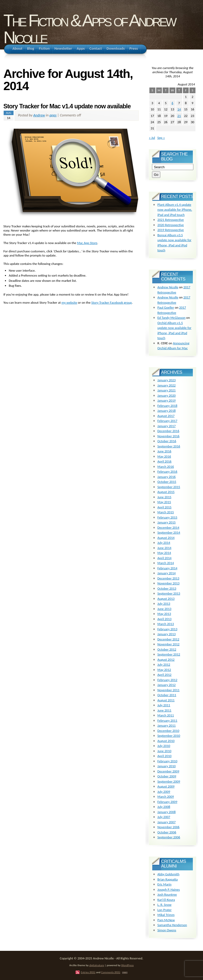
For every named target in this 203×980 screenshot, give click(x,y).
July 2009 (164, 792)
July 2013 (164, 604)
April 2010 (164, 756)
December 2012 (168, 639)
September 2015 (169, 487)
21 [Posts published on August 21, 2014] (179, 116)
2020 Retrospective (171, 225)
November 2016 (169, 436)
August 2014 (166, 538)
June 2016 (164, 451)
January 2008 (167, 812)
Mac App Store (87, 243)
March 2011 (166, 715)
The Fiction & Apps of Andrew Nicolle (89, 29)
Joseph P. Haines (169, 890)
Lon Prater (164, 910)
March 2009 (166, 797)
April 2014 (164, 558)
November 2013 (169, 583)
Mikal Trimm (166, 915)
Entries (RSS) (88, 972)
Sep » (161, 138)
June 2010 (164, 751)
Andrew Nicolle (168, 287)
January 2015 (167, 522)
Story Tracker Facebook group (112, 302)
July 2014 (164, 543)
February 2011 (167, 720)
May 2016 (164, 456)
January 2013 (167, 634)
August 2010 (166, 741)
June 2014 (164, 548)
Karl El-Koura (166, 900)
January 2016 (167, 477)
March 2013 (166, 624)
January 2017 (167, 426)
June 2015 (164, 497)
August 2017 (166, 416)
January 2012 (167, 685)
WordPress (128, 965)
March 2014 (166, 563)
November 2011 (169, 690)
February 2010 (167, 761)
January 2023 (167, 380)
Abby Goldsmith (168, 874)
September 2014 (169, 532)
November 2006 (169, 827)
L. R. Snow (164, 905)
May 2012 (164, 670)
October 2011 (167, 695)
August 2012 (166, 660)
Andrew (39, 115)
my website (69, 302)
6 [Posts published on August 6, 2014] (172, 103)
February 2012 (167, 680)
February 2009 (167, 802)
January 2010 (167, 766)
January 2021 (167, 390)
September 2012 (169, 654)
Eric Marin (164, 884)
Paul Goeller (166, 307)
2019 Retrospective (171, 230)
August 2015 (166, 492)
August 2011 (166, 700)
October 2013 (167, 588)
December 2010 (168, 731)
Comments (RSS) (111, 972)
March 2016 (166, 467)
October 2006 (167, 832)
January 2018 (167, 411)
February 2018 (167, 406)
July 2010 (164, 746)
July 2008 (164, 807)
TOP (125, 973)
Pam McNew (166, 920)
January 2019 (167, 400)
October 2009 (167, 776)
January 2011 (167, 725)
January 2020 (167, 395)
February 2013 (167, 629)
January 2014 (167, 573)
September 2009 (169, 781)
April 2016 (164, 461)
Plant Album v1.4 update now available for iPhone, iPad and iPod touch (175, 210)
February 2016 (167, 472)
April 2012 (164, 675)
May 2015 (164, 502)
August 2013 (166, 599)
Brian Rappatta (168, 879)
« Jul (152, 138)
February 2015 (167, 517)
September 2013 (169, 593)
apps (53, 115)
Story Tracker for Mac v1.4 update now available (67, 106)
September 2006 (169, 837)
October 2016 (167, 441)
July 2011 (164, 705)
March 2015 (166, 512)
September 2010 (169, 736)
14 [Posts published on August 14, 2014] (179, 109)
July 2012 (164, 664)
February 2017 (167, 421)
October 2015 (167, 482)
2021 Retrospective (171, 220)
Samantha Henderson (172, 925)
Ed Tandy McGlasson (172, 318)
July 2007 (164, 817)
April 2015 (164, 507)
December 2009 (168, 771)
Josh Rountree (167, 894)
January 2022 (167, 385)
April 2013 (164, 619)
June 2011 (164, 710)
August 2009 (166, 786)
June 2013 (164, 609)
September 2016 (169, 446)
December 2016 (168, 431)
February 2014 (167, 568)
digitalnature (97, 965)
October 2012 (167, 649)
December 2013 (168, 578)
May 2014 (164, 553)
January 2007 (167, 822)
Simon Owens (167, 930)
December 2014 (168, 528)
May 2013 (164, 614)
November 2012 (169, 644)
